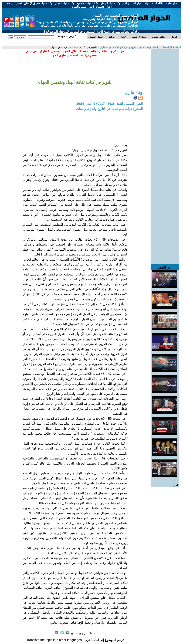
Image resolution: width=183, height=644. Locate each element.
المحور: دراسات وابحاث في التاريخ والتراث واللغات (109, 109)
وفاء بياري (105, 47)
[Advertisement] (165, 102)
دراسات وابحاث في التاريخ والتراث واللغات (136, 47)
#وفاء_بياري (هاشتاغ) (83, 633)
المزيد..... (173, 485)
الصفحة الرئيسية (171, 47)
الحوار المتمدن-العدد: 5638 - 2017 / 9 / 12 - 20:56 (110, 104)
